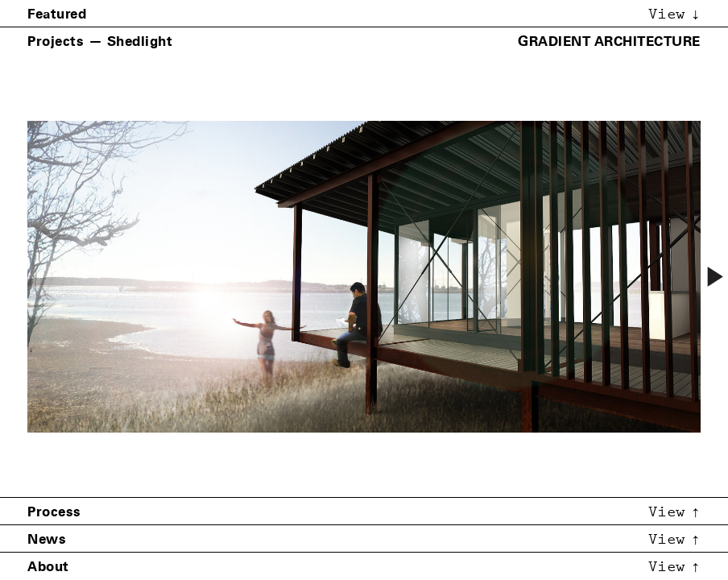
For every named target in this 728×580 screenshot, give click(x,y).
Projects (56, 41)
